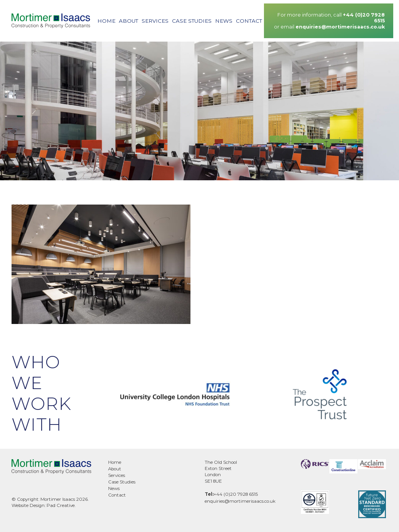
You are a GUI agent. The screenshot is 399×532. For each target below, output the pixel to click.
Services (155, 21)
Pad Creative (61, 505)
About (129, 21)
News (224, 21)
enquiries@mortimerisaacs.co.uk (340, 27)
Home (106, 21)
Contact (249, 21)
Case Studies (192, 21)
